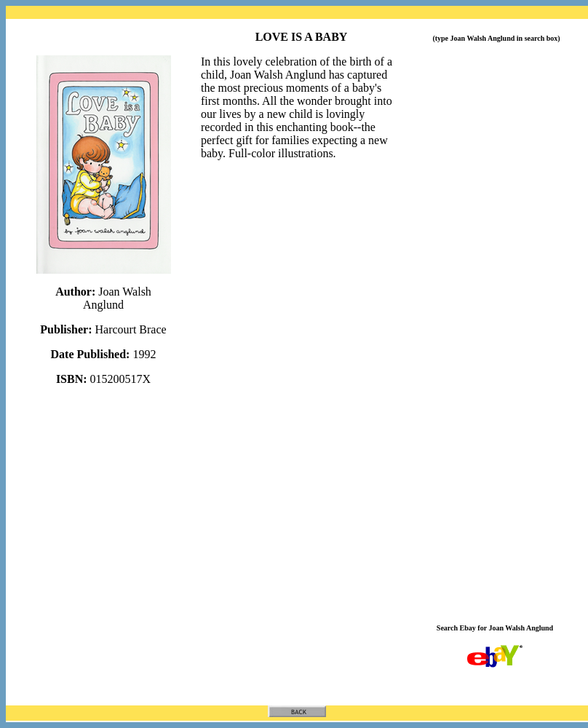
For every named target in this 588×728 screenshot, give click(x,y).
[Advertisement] (498, 366)
